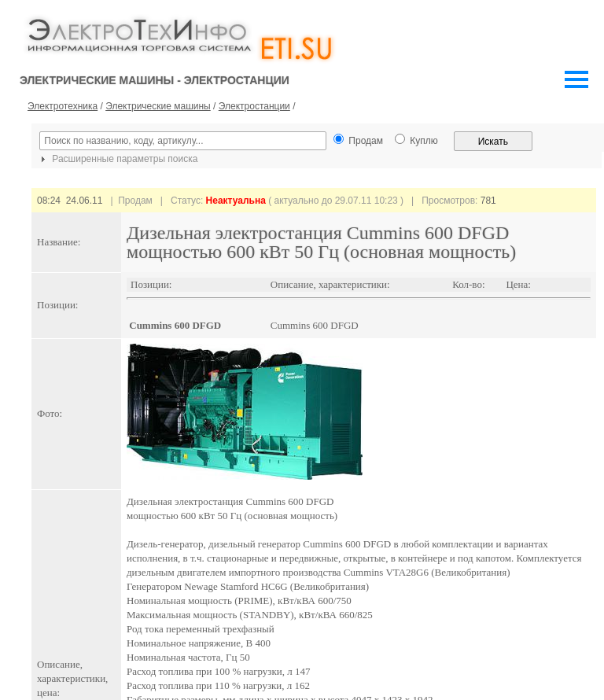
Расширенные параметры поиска (117, 159)
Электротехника (63, 106)
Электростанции (254, 106)
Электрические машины (158, 106)
